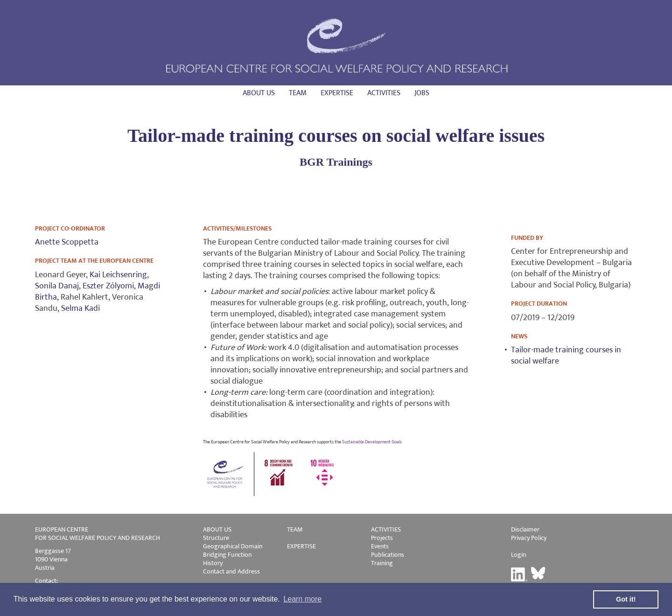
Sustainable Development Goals (372, 442)
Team (298, 93)
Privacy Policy (529, 538)
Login (518, 555)
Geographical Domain (233, 546)
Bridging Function (227, 555)
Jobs (422, 93)
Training (382, 563)
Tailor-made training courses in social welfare (566, 356)
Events (380, 546)
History (213, 563)
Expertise (337, 93)
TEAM (295, 529)
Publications (388, 555)
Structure (216, 538)
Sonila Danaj (57, 286)
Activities (384, 93)
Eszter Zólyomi (108, 286)
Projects (382, 538)
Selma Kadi (80, 308)
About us (259, 93)
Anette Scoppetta (67, 242)
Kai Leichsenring (118, 275)
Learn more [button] (302, 599)
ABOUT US (217, 529)
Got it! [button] (626, 599)
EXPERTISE (301, 546)
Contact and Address (231, 571)
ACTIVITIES (386, 529)
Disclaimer (525, 529)
